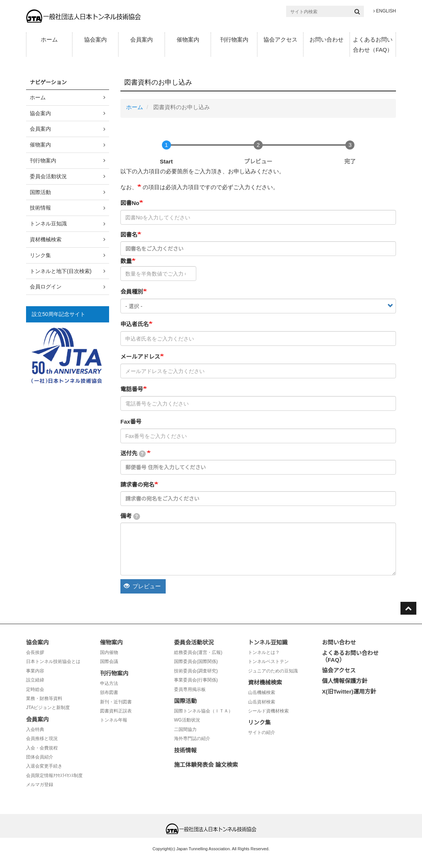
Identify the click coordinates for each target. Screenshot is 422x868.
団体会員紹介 (40, 757)
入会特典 (35, 729)
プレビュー (142, 586)
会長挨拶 (35, 652)
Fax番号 (131, 422)
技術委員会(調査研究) (196, 671)
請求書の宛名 (137, 485)
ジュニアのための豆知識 (273, 671)
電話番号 (132, 389)
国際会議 (109, 661)
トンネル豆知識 (48, 224)
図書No (130, 203)
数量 (126, 261)
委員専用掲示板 (190, 689)
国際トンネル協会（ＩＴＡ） (203, 711)
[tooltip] (142, 454)
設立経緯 (35, 680)
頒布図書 (109, 692)
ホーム (49, 39)
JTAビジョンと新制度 (48, 708)
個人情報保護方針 (345, 681)
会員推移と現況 (42, 738)
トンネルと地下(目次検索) (61, 271)
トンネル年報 (114, 720)
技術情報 (40, 208)
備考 (130, 516)
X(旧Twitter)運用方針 (349, 691)
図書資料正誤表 (116, 711)
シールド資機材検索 (268, 711)
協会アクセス (280, 39)
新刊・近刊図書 (116, 702)
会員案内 (142, 39)
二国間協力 (185, 729)
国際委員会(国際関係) (196, 661)
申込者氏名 (135, 324)
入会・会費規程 (42, 748)
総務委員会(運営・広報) (198, 652)
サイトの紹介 (262, 732)
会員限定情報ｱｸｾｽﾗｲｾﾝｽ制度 (54, 775)
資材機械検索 (46, 239)
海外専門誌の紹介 (192, 738)
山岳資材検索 (262, 702)
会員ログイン (46, 287)
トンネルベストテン (268, 661)
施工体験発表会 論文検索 (206, 765)
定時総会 (35, 689)
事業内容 (35, 671)
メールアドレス (140, 357)
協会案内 (95, 39)
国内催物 (109, 652)
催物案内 (188, 39)
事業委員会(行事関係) (196, 680)
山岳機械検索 (262, 692)
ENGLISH (385, 11)
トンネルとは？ (264, 652)
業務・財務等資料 (44, 698)
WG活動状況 (187, 720)
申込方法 (109, 683)
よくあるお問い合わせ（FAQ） (373, 45)
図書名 (129, 235)
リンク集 (40, 255)
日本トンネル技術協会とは (53, 661)
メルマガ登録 (40, 785)
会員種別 (132, 292)
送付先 (133, 454)
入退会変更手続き (44, 766)
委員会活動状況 (48, 176)
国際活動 (40, 192)
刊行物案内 (234, 39)
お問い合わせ (327, 39)
